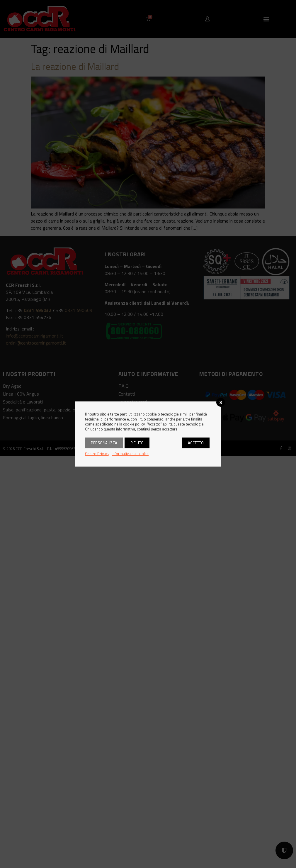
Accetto (196, 443)
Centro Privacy (97, 454)
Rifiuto (137, 443)
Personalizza (104, 443)
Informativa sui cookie (130, 454)
